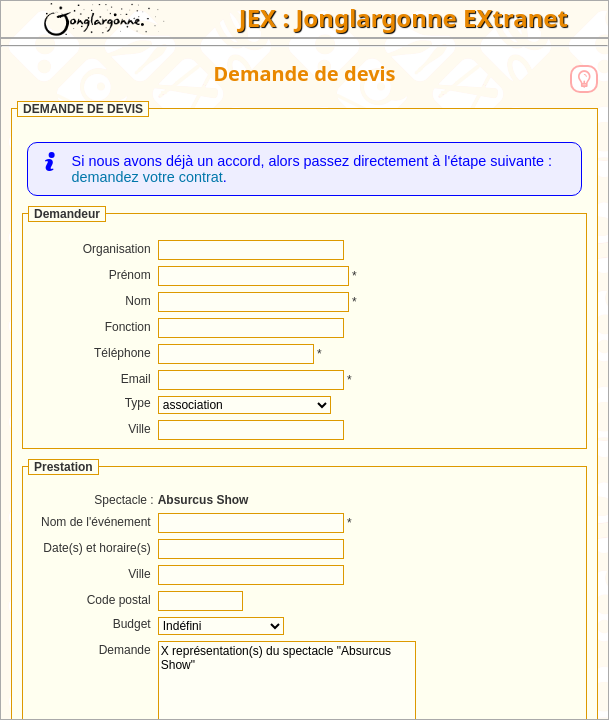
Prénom (130, 275)
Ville (139, 429)
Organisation (117, 249)
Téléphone (122, 353)
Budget (132, 624)
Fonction (128, 327)
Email (136, 379)
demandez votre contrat (147, 177)
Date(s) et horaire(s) (96, 548)
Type (138, 403)
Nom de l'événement (96, 522)
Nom (137, 301)
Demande (125, 650)
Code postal (119, 600)
